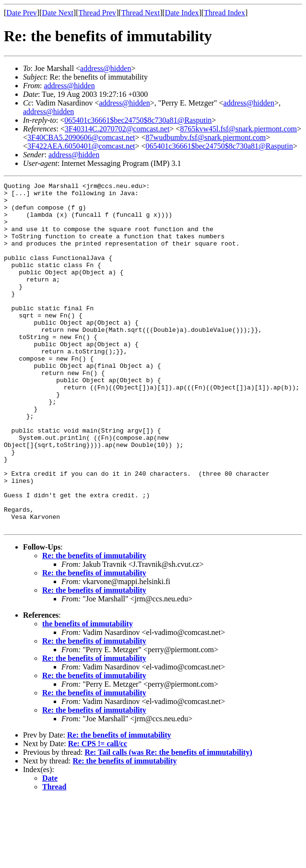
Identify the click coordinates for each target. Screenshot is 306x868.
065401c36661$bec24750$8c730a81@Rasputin (138, 120)
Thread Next (141, 13)
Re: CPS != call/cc (98, 813)
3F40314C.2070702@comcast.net (117, 129)
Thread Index (224, 13)
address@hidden (106, 68)
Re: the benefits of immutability (94, 625)
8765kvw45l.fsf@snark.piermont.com (238, 129)
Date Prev (22, 13)
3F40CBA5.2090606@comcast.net (81, 137)
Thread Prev (97, 13)
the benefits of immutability (88, 693)
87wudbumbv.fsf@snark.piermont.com (206, 137)
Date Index (182, 13)
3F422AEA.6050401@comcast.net (81, 146)
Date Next (58, 13)
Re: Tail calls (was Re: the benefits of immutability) (168, 821)
